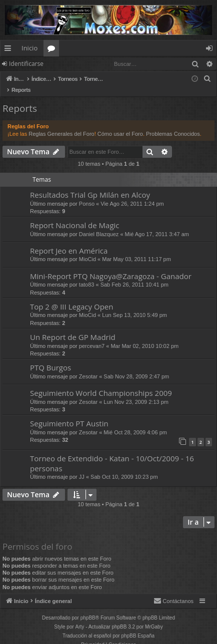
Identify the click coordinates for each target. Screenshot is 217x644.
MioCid (87, 249)
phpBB (88, 607)
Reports (20, 98)
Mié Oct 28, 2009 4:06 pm (135, 422)
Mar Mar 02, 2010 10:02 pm (144, 335)
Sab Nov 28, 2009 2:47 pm (136, 366)
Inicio (29, 48)
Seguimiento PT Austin (69, 413)
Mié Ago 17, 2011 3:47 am (157, 224)
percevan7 (92, 335)
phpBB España (138, 625)
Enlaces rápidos (10, 50)
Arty (80, 616)
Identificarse (26, 64)
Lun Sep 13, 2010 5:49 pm (134, 305)
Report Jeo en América (69, 240)
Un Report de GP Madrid (73, 326)
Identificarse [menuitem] (212, 50)
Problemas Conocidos (173, 123)
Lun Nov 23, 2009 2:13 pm (136, 391)
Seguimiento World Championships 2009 (101, 382)
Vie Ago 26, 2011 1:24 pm (132, 193)
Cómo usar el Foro (120, 123)
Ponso (87, 193)
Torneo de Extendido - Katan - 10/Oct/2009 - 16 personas (112, 453)
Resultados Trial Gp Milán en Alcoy (90, 184)
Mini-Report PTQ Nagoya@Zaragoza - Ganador (111, 266)
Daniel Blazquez (99, 224)
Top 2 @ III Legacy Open (71, 296)
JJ (82, 466)
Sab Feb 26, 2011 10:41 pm (134, 274)
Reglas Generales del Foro (61, 123)
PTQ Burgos (50, 357)
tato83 (87, 274)
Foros (53, 50)
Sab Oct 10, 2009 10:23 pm (124, 466)
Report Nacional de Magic (75, 215)
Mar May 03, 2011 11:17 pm (136, 249)
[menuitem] (207, 79)
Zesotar (88, 366)
